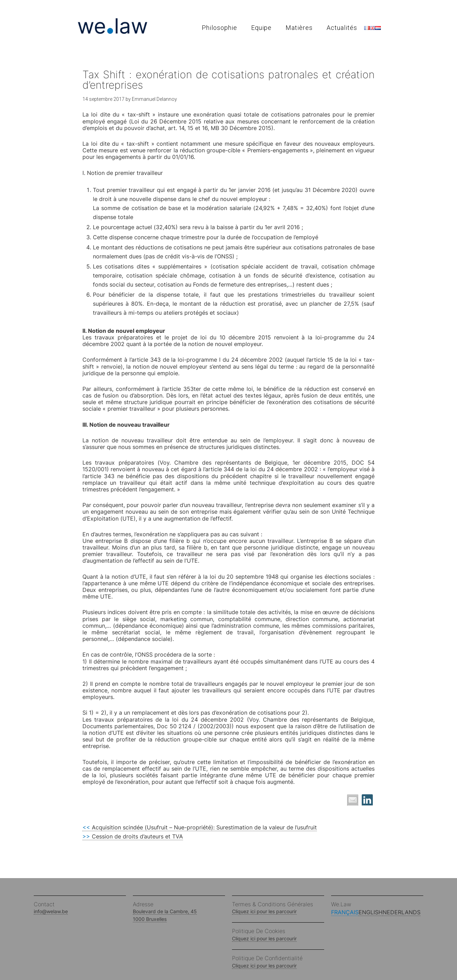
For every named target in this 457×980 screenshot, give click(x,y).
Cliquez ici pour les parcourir (264, 911)
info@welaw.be (51, 911)
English (371, 912)
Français (345, 912)
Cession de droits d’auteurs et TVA (133, 836)
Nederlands (402, 912)
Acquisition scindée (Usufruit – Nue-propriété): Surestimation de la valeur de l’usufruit (200, 827)
